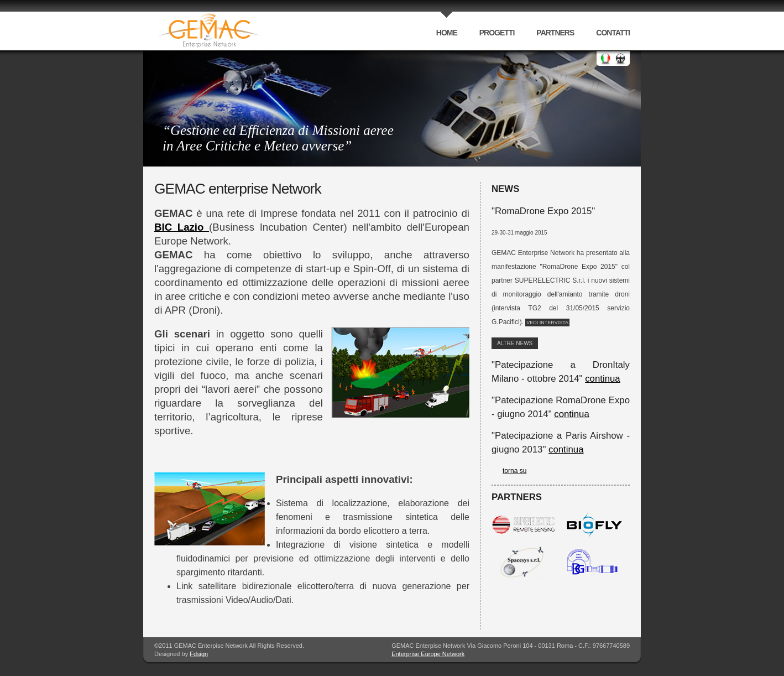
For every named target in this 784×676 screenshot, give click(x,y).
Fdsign (199, 654)
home (447, 33)
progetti (497, 33)
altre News (515, 343)
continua (602, 379)
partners (555, 33)
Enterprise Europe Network (428, 654)
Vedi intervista (547, 323)
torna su (514, 471)
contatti (613, 33)
